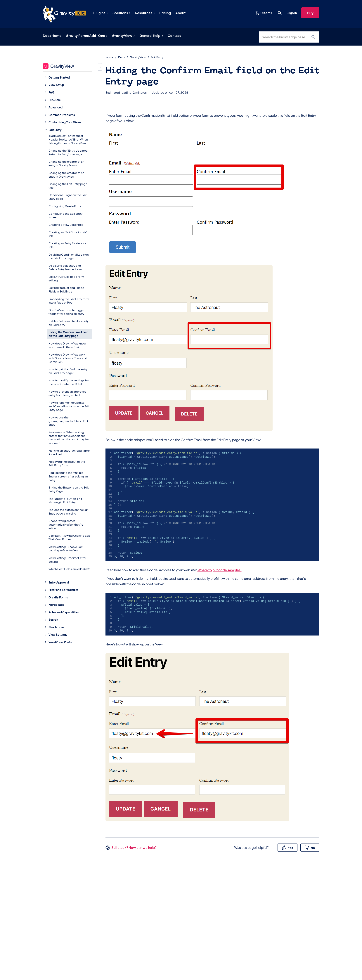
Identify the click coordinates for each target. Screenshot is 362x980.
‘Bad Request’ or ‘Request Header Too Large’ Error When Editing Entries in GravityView (68, 139)
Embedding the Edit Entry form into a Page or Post (69, 301)
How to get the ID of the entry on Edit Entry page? (68, 371)
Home (109, 57)
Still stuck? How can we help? (134, 847)
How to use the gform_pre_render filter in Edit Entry (68, 421)
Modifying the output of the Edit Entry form (67, 463)
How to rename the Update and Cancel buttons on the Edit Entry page (69, 406)
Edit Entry (157, 57)
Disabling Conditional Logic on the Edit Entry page (69, 256)
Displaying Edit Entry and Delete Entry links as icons (65, 267)
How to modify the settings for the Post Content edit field (69, 382)
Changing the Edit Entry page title (68, 186)
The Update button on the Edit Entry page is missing (69, 511)
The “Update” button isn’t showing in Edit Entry (65, 500)
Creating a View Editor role (66, 225)
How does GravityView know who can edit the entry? (67, 345)
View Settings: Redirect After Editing (67, 560)
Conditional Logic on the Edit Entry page (68, 197)
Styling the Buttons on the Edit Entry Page (69, 489)
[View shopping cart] (264, 13)
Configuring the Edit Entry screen (65, 215)
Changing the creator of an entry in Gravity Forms (66, 163)
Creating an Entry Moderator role (67, 245)
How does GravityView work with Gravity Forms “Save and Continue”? (68, 358)
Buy (310, 13)
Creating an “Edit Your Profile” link (68, 234)
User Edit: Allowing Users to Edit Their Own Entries (69, 537)
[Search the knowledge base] (285, 37)
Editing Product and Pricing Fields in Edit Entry (66, 289)
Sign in (292, 13)
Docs (122, 57)
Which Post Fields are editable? (69, 569)
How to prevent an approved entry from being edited (67, 393)
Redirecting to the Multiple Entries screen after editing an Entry (68, 476)
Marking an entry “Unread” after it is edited (69, 452)
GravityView (138, 57)
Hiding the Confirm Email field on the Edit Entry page (68, 334)
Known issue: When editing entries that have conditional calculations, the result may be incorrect (69, 437)
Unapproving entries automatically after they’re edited (66, 524)
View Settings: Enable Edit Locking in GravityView (66, 549)
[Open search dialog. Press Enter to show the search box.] (280, 13)
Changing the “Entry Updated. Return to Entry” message (68, 152)
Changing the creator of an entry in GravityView (66, 175)
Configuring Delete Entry (65, 206)
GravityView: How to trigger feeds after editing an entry (66, 312)
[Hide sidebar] (100, 67)
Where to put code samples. (220, 570)
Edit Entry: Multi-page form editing (66, 278)
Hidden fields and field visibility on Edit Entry (69, 323)
